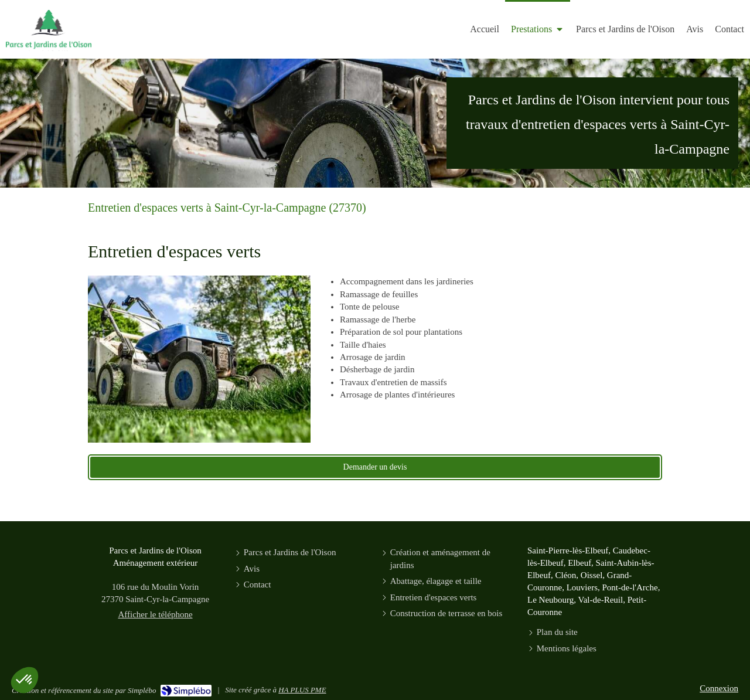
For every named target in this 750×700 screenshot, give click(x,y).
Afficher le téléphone (155, 614)
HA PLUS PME (302, 690)
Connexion (719, 688)
